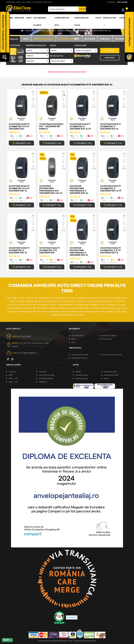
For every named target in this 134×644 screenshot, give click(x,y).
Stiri (73, 342)
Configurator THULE (81, 21)
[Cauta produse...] (63, 9)
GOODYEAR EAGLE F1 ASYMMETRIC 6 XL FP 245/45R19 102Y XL (19, 188)
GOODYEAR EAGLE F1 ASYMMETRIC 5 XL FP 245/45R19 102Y (19, 126)
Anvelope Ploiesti (111, 375)
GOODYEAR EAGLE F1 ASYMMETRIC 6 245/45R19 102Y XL (110, 126)
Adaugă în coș (21, 143)
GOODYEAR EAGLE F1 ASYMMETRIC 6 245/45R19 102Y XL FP (80, 126)
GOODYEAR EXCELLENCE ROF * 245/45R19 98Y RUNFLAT (51, 126)
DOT (30, 136)
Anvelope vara (82, 378)
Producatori (107, 339)
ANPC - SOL (13, 382)
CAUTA (82, 9)
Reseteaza (110, 58)
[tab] (13, 39)
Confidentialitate (46, 378)
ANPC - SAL (13, 378)
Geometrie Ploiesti (79, 358)
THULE (98, 18)
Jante (29, 18)
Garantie (43, 372)
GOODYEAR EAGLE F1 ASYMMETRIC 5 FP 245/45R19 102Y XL (84, 31)
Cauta (110, 50)
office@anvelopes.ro (28, 353)
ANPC (11, 375)
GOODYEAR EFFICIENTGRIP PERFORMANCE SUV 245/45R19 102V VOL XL (51, 190)
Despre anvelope (109, 336)
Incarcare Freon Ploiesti (112, 355)
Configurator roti (62, 21)
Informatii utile (77, 336)
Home (10, 18)
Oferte (78, 372)
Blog (73, 339)
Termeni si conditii (47, 375)
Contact (124, 18)
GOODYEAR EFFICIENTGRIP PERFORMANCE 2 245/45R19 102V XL (79, 190)
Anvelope (19, 18)
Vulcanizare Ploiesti (40, 21)
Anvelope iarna (110, 372)
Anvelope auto (82, 375)
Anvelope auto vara (46, 31)
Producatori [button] (110, 21)
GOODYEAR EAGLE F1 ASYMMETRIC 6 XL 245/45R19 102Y (50, 250)
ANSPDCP (43, 382)
